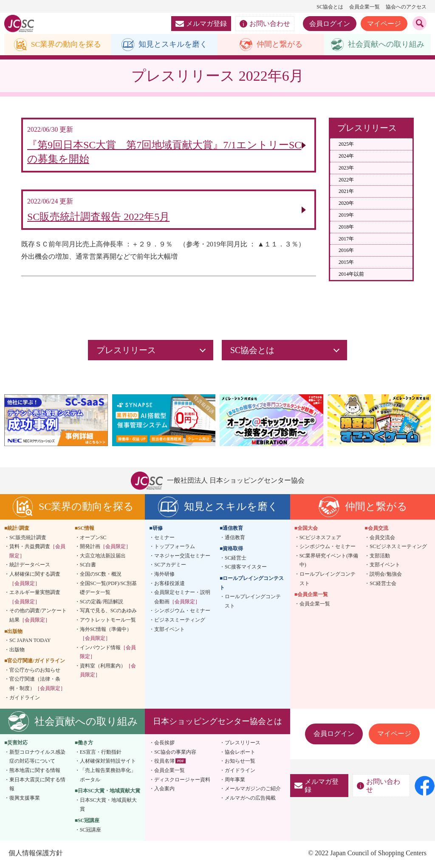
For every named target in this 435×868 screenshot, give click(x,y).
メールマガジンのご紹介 (253, 791)
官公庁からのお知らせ (35, 672)
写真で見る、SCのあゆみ (109, 613)
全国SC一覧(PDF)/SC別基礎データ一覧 (109, 590)
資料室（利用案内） (108, 673)
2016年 (346, 251)
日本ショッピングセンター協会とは (217, 723)
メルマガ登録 (201, 24)
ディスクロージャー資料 (182, 781)
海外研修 (164, 576)
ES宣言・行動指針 (101, 754)
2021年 (346, 192)
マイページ (384, 24)
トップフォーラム (175, 549)
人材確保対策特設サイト (108, 763)
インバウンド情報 (108, 654)
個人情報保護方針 (36, 855)
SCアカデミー (170, 567)
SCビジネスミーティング (398, 549)
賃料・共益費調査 (37, 553)
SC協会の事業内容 (175, 754)
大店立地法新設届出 (103, 557)
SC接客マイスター (246, 569)
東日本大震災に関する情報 (37, 786)
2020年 (346, 204)
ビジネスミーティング (180, 622)
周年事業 (235, 781)
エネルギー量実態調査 (35, 599)
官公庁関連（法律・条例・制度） (37, 686)
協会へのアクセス (406, 7)
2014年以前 (351, 274)
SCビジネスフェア (321, 539)
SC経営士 (236, 560)
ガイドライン (25, 699)
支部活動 (380, 557)
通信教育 (235, 539)
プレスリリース (243, 745)
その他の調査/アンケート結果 (38, 617)
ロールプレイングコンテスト (253, 603)
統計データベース (30, 567)
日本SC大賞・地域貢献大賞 (109, 807)
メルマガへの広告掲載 (250, 800)
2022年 (346, 180)
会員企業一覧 (364, 7)
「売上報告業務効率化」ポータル (108, 777)
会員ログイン (330, 24)
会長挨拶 (164, 745)
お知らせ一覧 (240, 763)
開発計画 (105, 549)
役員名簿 (164, 763)
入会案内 (164, 791)
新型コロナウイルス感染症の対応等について (37, 759)
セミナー (164, 539)
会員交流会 (382, 539)
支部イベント (169, 631)
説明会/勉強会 (386, 576)
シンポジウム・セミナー (182, 613)
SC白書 (88, 567)
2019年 (346, 215)
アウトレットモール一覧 (108, 622)
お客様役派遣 (169, 585)
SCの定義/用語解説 (102, 603)
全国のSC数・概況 (101, 576)
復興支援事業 (25, 800)
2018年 (346, 227)
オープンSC (93, 539)
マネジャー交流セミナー (182, 557)
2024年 (346, 156)
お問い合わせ (265, 24)
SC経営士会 (383, 585)
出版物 (17, 651)
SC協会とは (330, 7)
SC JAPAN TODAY (30, 642)
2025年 (346, 144)
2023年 (346, 168)
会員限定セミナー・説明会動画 (182, 599)
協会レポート (240, 754)
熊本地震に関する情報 (35, 772)
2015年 (346, 263)
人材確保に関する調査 (35, 581)
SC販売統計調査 (28, 539)
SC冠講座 (91, 831)
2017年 (346, 239)
